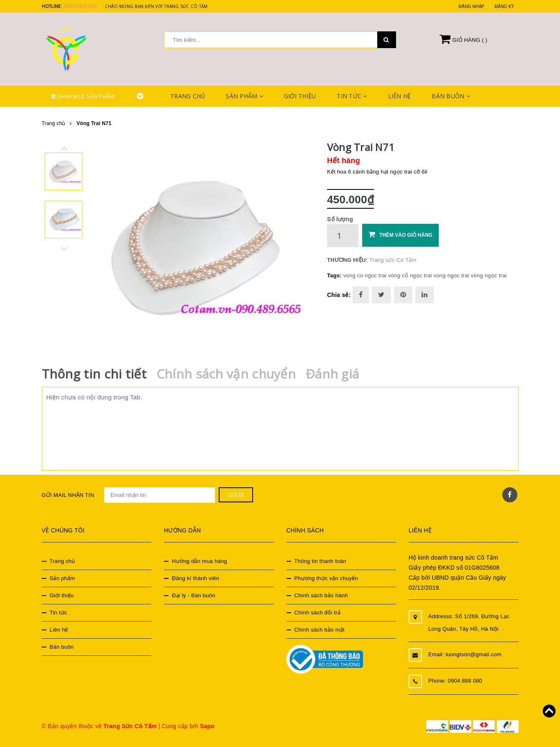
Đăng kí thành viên (196, 578)
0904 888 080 (80, 6)
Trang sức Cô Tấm (393, 260)
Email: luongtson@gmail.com (465, 654)
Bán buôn (451, 96)
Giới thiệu (300, 96)
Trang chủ (188, 96)
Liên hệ (400, 96)
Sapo (207, 726)
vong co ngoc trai (365, 275)
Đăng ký (505, 6)
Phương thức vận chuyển (326, 578)
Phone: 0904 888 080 (455, 681)
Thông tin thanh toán (320, 561)
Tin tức (352, 96)
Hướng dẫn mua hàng (199, 561)
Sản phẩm (244, 96)
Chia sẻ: (339, 295)
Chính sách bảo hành (321, 595)
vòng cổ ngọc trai (410, 275)
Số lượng (340, 219)
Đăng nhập (472, 6)
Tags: (335, 275)
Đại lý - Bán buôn (194, 595)
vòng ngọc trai (489, 275)
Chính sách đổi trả (318, 613)
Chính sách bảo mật (320, 630)
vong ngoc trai (451, 275)
